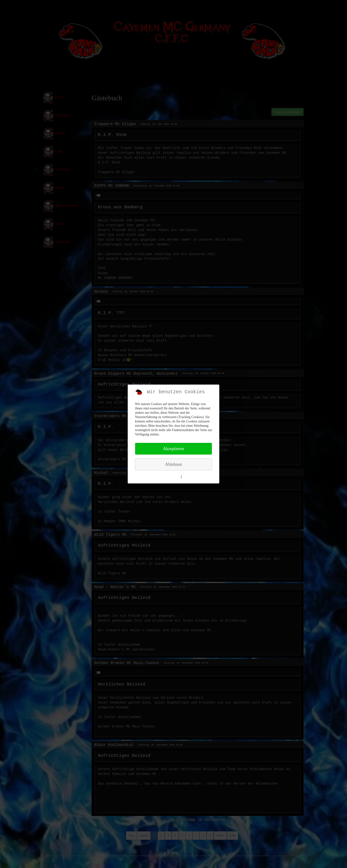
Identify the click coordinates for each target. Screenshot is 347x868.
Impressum (191, 477)
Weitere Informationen (163, 477)
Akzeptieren (173, 449)
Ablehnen (173, 464)
